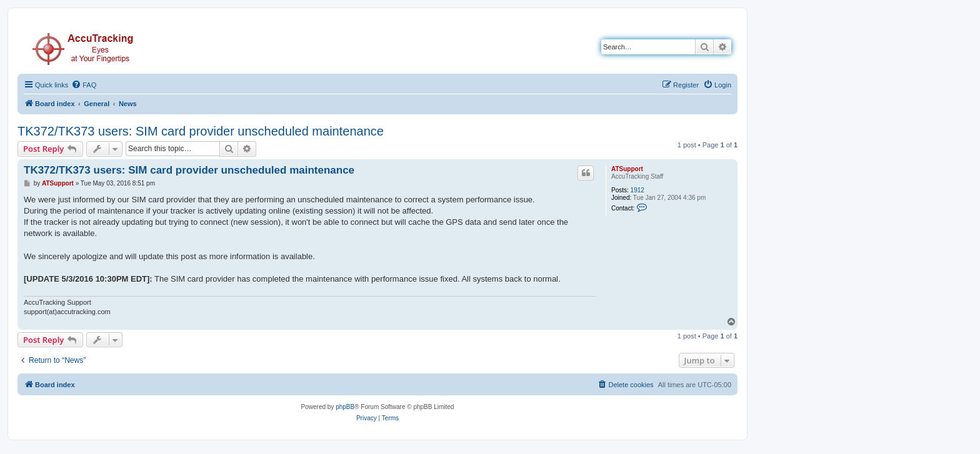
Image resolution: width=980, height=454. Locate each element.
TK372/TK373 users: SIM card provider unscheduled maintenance (201, 131)
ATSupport (627, 169)
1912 (637, 190)
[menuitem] (84, 85)
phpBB (345, 407)
